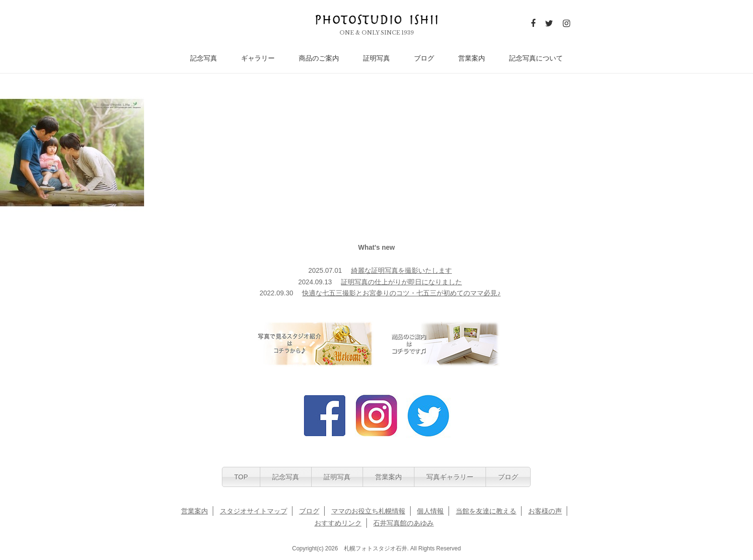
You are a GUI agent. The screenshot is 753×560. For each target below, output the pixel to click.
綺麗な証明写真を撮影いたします (401, 270)
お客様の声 (545, 511)
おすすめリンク (338, 523)
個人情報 (430, 511)
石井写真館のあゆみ (403, 523)
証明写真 (376, 58)
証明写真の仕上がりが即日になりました (401, 282)
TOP (241, 477)
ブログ (424, 58)
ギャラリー (258, 58)
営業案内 (472, 58)
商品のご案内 (319, 58)
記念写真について (536, 58)
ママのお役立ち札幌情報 (368, 511)
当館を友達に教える (486, 511)
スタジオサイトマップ (254, 511)
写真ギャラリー (450, 477)
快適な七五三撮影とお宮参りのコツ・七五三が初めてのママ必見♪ (401, 293)
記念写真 (204, 58)
